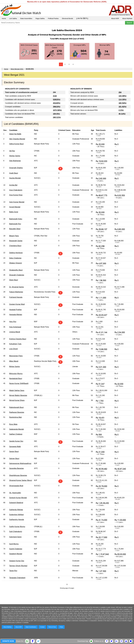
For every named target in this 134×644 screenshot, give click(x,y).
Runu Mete (13, 424)
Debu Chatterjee (15, 258)
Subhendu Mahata (16, 510)
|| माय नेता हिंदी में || (82, 18)
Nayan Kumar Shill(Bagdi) (19, 383)
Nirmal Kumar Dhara (17, 400)
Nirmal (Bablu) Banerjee (18, 395)
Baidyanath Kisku (16, 219)
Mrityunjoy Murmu (16, 374)
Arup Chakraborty (16, 190)
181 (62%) (122, 107)
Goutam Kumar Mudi (17, 304)
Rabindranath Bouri (16, 407)
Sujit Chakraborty (16, 531)
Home (4, 18)
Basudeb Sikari (15, 229)
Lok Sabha (13, 18)
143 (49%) (122, 96)
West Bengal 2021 (17, 69)
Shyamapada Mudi (16, 486)
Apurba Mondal (15, 178)
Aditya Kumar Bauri (16, 144)
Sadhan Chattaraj (16, 434)
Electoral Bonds (67, 18)
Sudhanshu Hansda (17, 520)
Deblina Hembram (16, 253)
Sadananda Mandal (16, 429)
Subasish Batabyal (16, 503)
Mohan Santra (14, 367)
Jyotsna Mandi (15, 332)
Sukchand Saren (15, 537)
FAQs (61, 627)
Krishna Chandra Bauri (18, 339)
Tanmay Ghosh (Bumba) (18, 566)
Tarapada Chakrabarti (17, 578)
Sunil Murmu (14, 544)
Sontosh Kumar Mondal (18, 498)
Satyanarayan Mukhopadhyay (20, 463)
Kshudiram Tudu (15, 344)
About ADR (115, 18)
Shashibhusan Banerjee (18, 475)
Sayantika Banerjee (16, 468)
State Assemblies (26, 18)
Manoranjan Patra (16, 356)
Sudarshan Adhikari (16, 515)
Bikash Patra (14, 236)
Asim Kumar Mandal (17, 202)
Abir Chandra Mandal (17, 139)
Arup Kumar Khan (16, 195)
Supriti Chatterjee (16, 549)
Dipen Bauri (14, 280)
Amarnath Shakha (16, 168)
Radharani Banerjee (17, 412)
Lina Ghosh (14, 349)
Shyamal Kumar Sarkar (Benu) (21, 480)
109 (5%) (56, 114)
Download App (83, 641)
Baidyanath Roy (15, 224)
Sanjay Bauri (14, 451)
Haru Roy (13, 322)
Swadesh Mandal (16, 554)
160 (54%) (122, 103)
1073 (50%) (57, 110)
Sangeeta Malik (15, 447)
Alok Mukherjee (15, 161)
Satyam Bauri (14, 459)
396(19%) (57, 107)
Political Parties (53, 18)
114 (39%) (122, 99)
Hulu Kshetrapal (15, 327)
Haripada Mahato (16, 315)
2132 (55, 96)
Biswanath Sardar (16, 241)
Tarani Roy (13, 571)
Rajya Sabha (40, 18)
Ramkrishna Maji (15, 417)
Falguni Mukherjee (16, 292)
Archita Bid (13, 185)
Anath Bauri (14, 173)
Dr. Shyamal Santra (16, 287)
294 (120, 92)
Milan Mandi (14, 361)
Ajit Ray (12, 151)
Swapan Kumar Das (17, 561)
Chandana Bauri (15, 246)
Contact (42, 627)
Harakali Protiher (15, 310)
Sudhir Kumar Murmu (17, 527)
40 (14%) (122, 114)
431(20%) (57, 103)
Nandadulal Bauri (16, 378)
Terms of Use (52, 627)
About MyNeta (127, 18)
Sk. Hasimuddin (15, 493)
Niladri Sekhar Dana (17, 390)
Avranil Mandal (15, 207)
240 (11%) (57, 117)
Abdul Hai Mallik (15, 134)
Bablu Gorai (14, 212)
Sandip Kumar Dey (16, 441)
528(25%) (57, 99)
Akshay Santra (15, 156)
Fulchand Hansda (16, 297)
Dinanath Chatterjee (17, 275)
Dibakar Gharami (16, 263)
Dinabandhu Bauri (16, 270)
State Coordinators (31, 627)
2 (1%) (121, 110)
